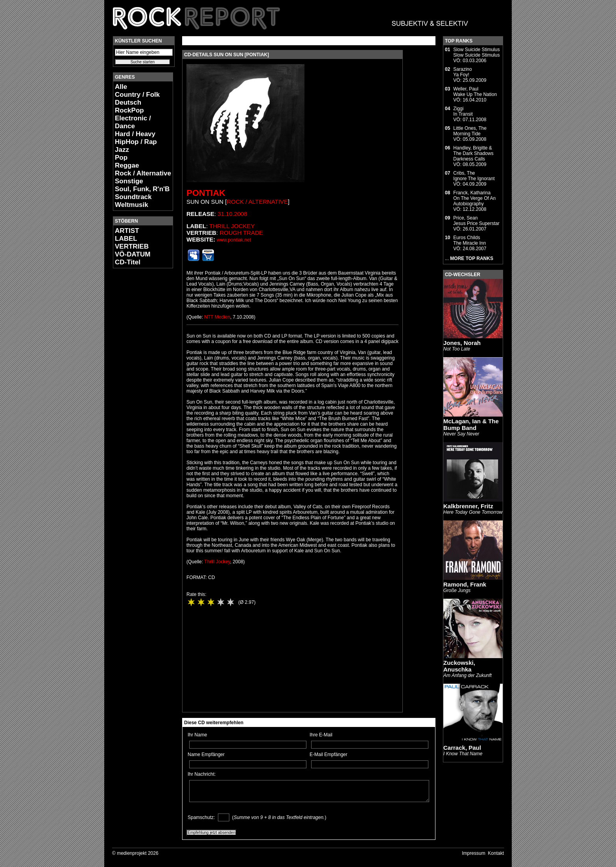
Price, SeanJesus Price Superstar (476, 221)
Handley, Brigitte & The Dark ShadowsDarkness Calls (473, 153)
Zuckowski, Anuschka (459, 666)
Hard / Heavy (135, 134)
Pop (121, 158)
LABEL (126, 239)
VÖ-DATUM (133, 254)
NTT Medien (217, 317)
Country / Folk (137, 95)
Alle (121, 87)
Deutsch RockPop (129, 106)
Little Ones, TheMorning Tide (470, 131)
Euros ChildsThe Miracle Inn (469, 240)
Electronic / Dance (133, 122)
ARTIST (127, 231)
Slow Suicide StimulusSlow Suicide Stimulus (476, 52)
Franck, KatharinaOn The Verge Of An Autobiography (474, 198)
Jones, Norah (462, 343)
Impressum (473, 853)
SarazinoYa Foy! (462, 72)
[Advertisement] (136, 392)
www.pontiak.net (234, 240)
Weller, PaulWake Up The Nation (475, 92)
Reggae (127, 165)
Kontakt (496, 853)
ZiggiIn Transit (463, 111)
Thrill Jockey (232, 226)
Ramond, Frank (465, 584)
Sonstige (129, 181)
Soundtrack (133, 197)
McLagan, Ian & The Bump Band (471, 424)
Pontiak (206, 193)
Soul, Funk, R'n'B (142, 189)
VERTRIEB (132, 246)
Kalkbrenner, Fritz (468, 506)
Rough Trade (241, 233)
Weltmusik (132, 205)
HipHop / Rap (136, 142)
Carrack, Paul (462, 748)
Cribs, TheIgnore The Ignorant (474, 176)
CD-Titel (128, 262)
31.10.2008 (232, 214)
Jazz (122, 150)
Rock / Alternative (143, 173)
